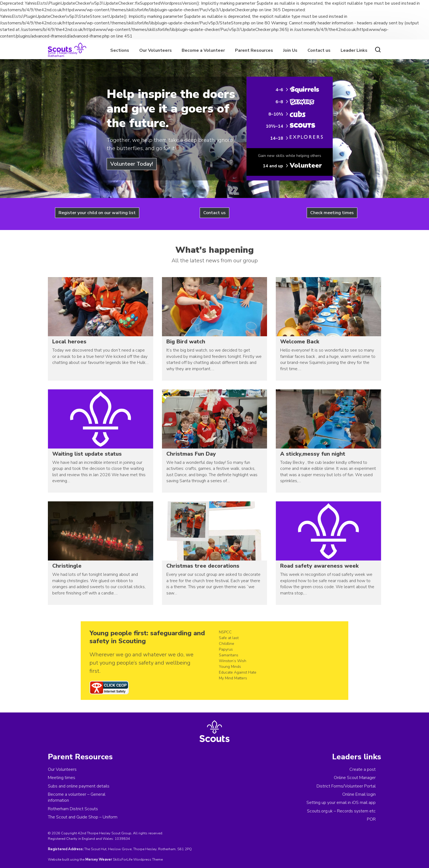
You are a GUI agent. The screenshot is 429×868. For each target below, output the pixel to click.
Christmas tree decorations (203, 566)
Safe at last (229, 638)
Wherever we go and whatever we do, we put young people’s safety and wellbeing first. (141, 663)
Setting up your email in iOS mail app (341, 803)
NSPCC (225, 632)
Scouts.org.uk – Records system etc (341, 811)
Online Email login (359, 794)
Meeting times (62, 778)
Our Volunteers (156, 50)
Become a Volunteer (203, 50)
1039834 (122, 839)
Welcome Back (300, 342)
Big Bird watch (186, 342)
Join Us (290, 50)
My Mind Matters (233, 678)
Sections (120, 50)
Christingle (67, 566)
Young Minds (230, 667)
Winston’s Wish (233, 661)
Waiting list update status (87, 454)
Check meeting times (332, 213)
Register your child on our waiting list (97, 213)
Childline (227, 644)
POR (371, 819)
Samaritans (229, 655)
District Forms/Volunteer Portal (346, 786)
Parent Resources (254, 50)
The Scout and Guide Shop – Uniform (83, 817)
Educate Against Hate (238, 672)
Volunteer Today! (132, 164)
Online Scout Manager (355, 778)
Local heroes (69, 342)
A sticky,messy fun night (313, 454)
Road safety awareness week (319, 566)
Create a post (363, 769)
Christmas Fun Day (191, 454)
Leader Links (354, 50)
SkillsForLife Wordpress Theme (138, 860)
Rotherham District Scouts (73, 809)
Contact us (319, 50)
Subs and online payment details (79, 786)
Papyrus (226, 649)
